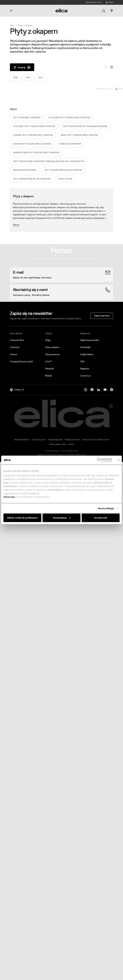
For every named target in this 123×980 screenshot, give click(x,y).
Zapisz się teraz (102, 316)
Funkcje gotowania (70, 144)
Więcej (16, 225)
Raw (15, 77)
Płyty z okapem (52, 347)
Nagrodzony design (25, 170)
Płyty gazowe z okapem (27, 118)
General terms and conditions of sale (95, 440)
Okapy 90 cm (65, 179)
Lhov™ (48, 361)
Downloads (85, 347)
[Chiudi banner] (119, 460)
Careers (13, 354)
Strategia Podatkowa (22, 440)
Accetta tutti (101, 518)
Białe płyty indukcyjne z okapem (79, 135)
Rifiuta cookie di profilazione (22, 518)
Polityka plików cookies (58, 444)
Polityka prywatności (72, 440)
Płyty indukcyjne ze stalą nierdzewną (85, 126)
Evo (41, 77)
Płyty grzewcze (52, 354)
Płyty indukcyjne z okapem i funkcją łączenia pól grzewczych (49, 161)
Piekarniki (49, 369)
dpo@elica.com (80, 455)
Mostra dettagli (106, 508)
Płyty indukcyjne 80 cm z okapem (32, 179)
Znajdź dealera (87, 354)
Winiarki (48, 376)
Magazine (85, 369)
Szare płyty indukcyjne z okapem (32, 144)
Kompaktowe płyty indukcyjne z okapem (36, 153)
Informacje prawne (39, 440)
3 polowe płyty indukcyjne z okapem (69, 118)
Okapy (48, 340)
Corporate (15, 347)
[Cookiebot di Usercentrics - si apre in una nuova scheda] (99, 460)
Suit (28, 77)
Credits (71, 444)
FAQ (82, 361)
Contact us (86, 376)
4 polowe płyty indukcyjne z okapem (34, 126)
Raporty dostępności (55, 440)
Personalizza (62, 518)
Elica (12, 25)
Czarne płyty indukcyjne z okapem (33, 135)
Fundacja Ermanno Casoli (21, 361)
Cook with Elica (17, 340)
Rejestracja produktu (90, 340)
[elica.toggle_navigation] (11, 11)
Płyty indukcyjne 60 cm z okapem (63, 170)
